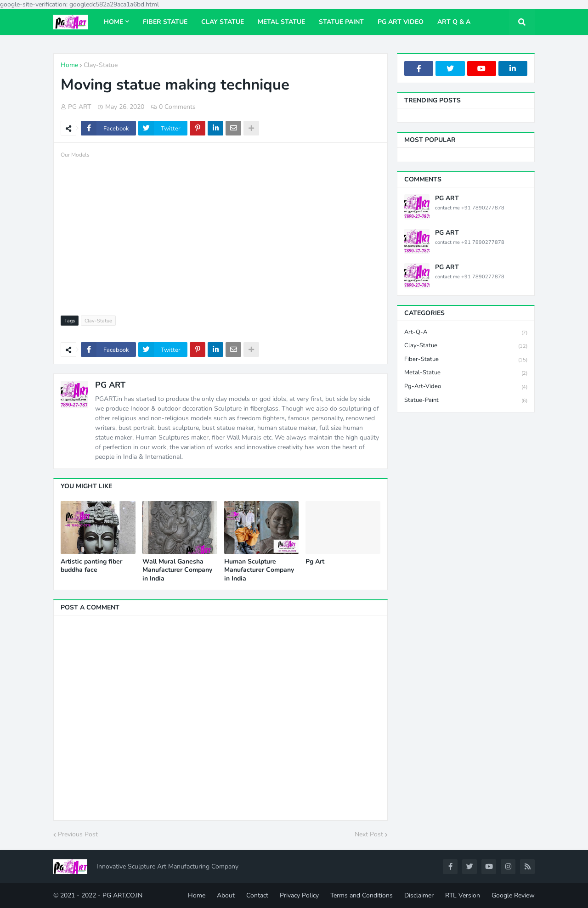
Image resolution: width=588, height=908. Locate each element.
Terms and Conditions (362, 895)
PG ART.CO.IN (122, 895)
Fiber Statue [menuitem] (165, 22)
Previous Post (78, 834)
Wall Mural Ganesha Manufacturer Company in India (177, 570)
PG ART (110, 385)
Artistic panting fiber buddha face (91, 566)
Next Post (369, 834)
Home (69, 65)
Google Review (513, 895)
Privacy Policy (299, 895)
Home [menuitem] (113, 22)
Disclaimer (419, 895)
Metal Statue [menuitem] (281, 22)
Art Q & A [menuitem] (454, 22)
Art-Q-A (466, 333)
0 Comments (177, 107)
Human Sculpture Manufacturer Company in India (259, 570)
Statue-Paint (466, 400)
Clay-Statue (101, 65)
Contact (257, 895)
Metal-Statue (466, 373)
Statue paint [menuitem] (341, 22)
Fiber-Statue (466, 360)
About (226, 895)
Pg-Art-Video (466, 387)
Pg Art (315, 562)
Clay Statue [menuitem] (223, 22)
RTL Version (463, 895)
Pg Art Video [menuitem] (401, 22)
